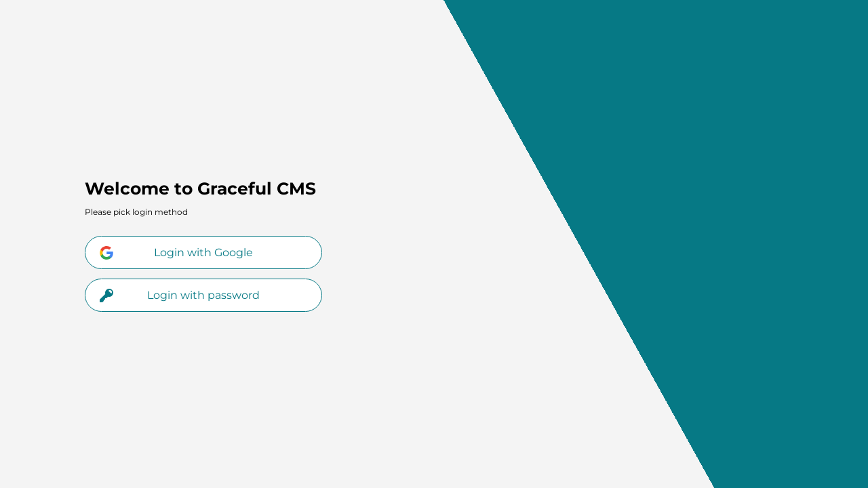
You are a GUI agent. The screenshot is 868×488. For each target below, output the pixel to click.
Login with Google (176, 253)
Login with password (180, 296)
